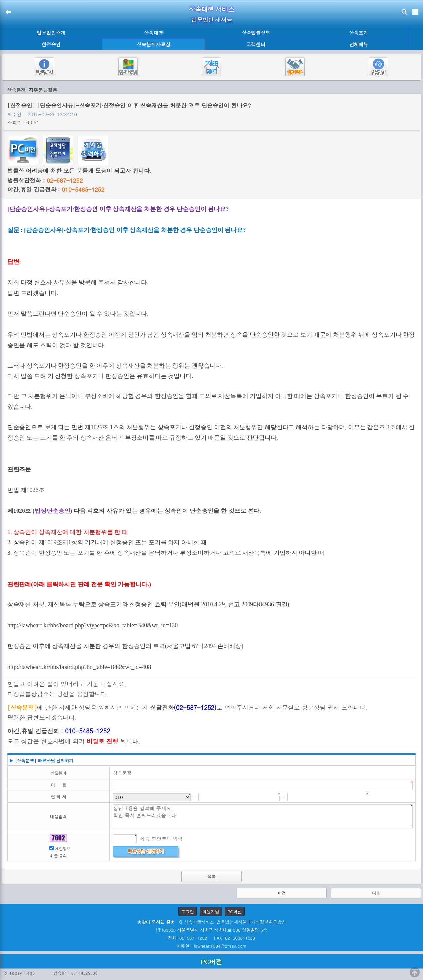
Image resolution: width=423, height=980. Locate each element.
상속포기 (359, 33)
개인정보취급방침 (269, 922)
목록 (211, 876)
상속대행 (154, 33)
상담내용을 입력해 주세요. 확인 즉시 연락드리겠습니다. (263, 816)
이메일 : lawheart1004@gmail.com (212, 946)
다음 (376, 893)
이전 (282, 893)
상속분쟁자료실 (154, 44)
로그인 (188, 911)
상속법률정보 (256, 33)
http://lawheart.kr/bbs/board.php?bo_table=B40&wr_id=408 (79, 667)
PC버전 (235, 911)
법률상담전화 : (45, 180)
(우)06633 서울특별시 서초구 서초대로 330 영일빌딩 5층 (211, 930)
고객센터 (256, 44)
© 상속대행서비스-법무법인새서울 (213, 922)
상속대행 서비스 (212, 9)
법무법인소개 (51, 33)
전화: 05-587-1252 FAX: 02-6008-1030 (211, 938)
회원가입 (211, 911)
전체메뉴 (359, 44)
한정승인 (51, 44)
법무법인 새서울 (211, 20)
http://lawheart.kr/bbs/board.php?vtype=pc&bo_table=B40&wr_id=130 (93, 625)
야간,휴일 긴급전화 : (56, 189)
